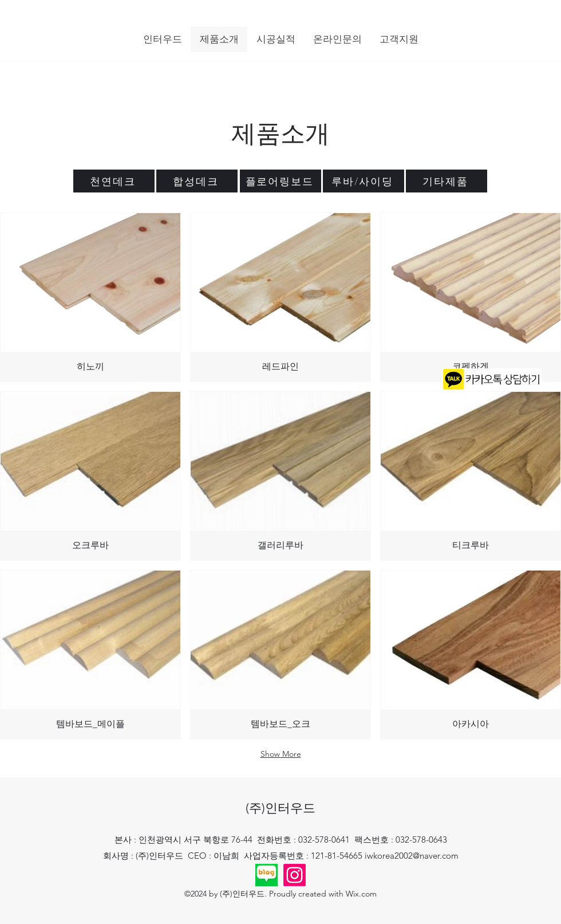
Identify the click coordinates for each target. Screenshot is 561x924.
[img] (90, 297)
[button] (162, 39)
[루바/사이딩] (364, 181)
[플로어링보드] (280, 181)
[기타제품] (447, 181)
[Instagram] (295, 875)
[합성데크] (197, 181)
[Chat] (493, 379)
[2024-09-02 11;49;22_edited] (266, 875)
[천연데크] (114, 181)
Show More (281, 754)
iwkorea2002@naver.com (412, 856)
